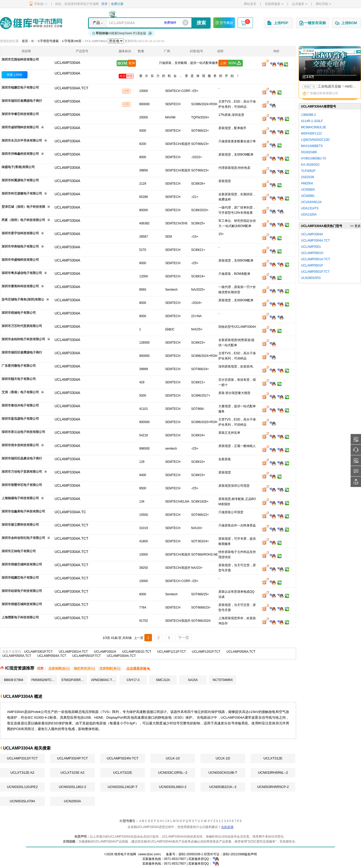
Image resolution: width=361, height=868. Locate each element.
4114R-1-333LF (312, 121)
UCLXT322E (123, 773)
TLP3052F (308, 171)
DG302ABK (309, 152)
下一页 (184, 638)
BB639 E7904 (14, 680)
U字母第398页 (72, 41)
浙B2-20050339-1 (191, 854)
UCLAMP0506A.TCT (241, 652)
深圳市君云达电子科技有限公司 (23, 432)
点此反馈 (227, 827)
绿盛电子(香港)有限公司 (18, 167)
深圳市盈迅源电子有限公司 (20, 419)
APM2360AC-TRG (104, 680)
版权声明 (251, 854)
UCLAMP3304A (67, 73)
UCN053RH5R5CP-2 (273, 787)
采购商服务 (274, 4)
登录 (104, 4)
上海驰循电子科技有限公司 (20, 498)
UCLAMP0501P (312, 265)
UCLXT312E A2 (22, 773)
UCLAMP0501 (311, 247)
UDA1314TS (310, 208)
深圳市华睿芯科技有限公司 (20, 114)
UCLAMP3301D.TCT (137, 652)
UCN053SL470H (22, 801)
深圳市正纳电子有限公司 (19, 551)
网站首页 (250, 4)
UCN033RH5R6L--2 (273, 773)
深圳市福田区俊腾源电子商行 (22, 101)
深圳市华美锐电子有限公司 (20, 246)
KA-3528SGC (310, 165)
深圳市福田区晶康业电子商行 (22, 458)
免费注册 (117, 4)
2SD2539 (307, 177)
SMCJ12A (163, 680)
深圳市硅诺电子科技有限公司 (22, 591)
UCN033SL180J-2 (72, 787)
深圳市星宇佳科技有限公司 (20, 233)
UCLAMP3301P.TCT (38, 652)
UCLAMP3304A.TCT (121, 656)
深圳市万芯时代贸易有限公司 (22, 326)
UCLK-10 (173, 758)
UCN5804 (308, 190)
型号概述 (224, 23)
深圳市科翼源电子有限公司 (20, 180)
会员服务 (300, 4)
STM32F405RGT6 (74, 680)
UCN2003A (72, 801)
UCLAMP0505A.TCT (17, 656)
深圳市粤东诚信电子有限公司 (22, 273)
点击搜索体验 (139, 668)
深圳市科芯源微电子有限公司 (22, 193)
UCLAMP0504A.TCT (52, 656)
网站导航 (323, 4)
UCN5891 (308, 196)
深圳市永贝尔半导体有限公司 (22, 141)
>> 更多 (355, 226)
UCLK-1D (223, 758)
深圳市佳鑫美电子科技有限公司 (23, 511)
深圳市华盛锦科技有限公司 (20, 260)
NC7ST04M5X (223, 680)
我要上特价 (15, 75)
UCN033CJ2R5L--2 (173, 773)
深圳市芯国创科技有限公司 (20, 59)
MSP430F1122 (311, 133)
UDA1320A (309, 215)
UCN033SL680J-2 (173, 787)
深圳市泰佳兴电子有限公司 (20, 405)
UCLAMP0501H (312, 253)
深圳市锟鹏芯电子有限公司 (20, 88)
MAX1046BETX (312, 146)
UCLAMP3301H (105, 652)
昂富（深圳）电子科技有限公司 (23, 220)
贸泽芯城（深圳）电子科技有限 (23, 207)
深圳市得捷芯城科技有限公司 (22, 564)
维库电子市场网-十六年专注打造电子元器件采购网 (31, 23)
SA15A (193, 680)
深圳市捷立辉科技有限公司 (20, 525)
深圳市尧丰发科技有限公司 (20, 445)
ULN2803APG (311, 278)
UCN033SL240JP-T (123, 787)
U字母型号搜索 (48, 41)
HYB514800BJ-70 (313, 158)
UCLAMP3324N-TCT (123, 758)
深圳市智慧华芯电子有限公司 (22, 485)
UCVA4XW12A (311, 202)
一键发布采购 (312, 23)
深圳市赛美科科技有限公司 (20, 286)
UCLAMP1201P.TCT (206, 652)
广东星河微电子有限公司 (19, 366)
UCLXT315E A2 (72, 773)
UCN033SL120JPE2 (22, 787)
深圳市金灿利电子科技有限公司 (23, 339)
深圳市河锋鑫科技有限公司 (20, 154)
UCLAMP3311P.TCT (22, 758)
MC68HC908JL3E (314, 127)
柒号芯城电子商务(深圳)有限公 (23, 299)
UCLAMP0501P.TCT (86, 656)
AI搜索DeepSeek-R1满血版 (122, 33)
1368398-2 (308, 115)
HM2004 (307, 183)
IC (33, 41)
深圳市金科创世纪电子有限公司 (23, 538)
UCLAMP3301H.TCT (73, 652)
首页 (25, 41)
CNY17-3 (133, 680)
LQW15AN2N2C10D (315, 140)
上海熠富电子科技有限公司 (20, 617)
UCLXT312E (273, 758)
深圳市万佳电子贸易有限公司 (22, 472)
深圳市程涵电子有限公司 (19, 313)
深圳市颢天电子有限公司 (19, 379)
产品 (96, 23)
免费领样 (170, 23)
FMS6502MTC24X (44, 680)
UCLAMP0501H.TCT (316, 259)
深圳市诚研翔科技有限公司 (20, 127)
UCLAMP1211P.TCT (172, 652)
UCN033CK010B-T (223, 773)
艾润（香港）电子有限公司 (20, 392)
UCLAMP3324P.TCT (73, 758)
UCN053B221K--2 (223, 787)
